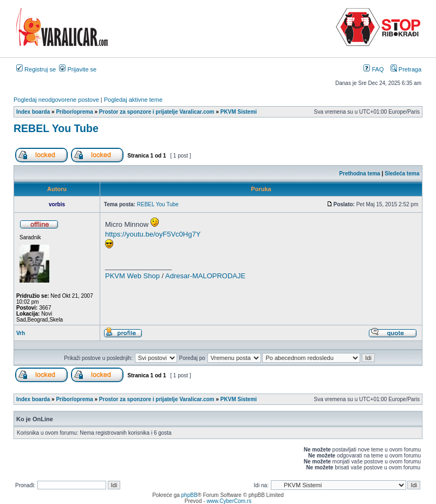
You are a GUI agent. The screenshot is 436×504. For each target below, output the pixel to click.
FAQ (373, 69)
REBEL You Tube (56, 128)
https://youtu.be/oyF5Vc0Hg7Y (153, 234)
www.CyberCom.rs (229, 501)
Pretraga (406, 69)
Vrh (21, 333)
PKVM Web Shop (132, 276)
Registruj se (36, 69)
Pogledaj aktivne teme (133, 100)
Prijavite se (78, 69)
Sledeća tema (402, 174)
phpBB (190, 495)
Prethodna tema (360, 174)
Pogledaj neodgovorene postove (56, 100)
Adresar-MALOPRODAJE (205, 276)
